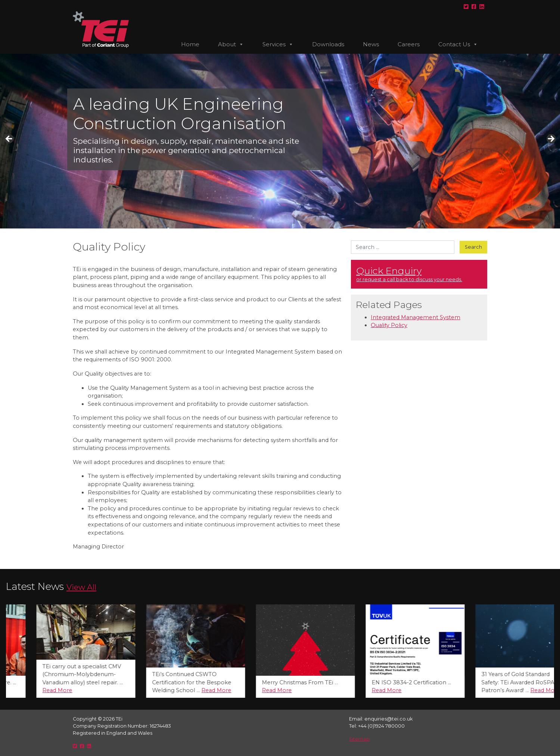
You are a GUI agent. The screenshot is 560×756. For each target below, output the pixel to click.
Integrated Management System (416, 317)
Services (278, 44)
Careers (409, 44)
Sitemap (359, 739)
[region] (280, 141)
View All (81, 587)
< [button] (9, 139)
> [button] (551, 139)
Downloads (328, 44)
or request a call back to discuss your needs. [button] (419, 274)
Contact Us (458, 44)
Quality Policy (389, 325)
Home (190, 44)
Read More (32, 690)
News (371, 44)
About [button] (231, 44)
